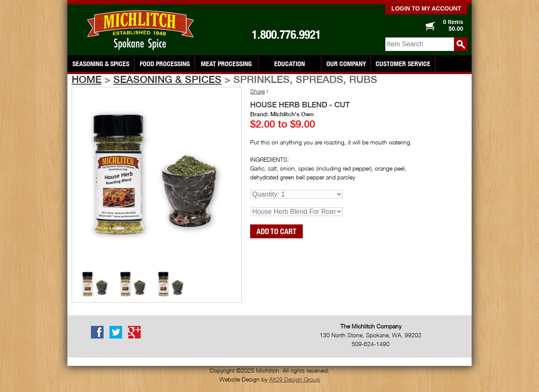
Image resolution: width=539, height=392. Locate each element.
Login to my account (426, 8)
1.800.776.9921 (286, 35)
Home (87, 79)
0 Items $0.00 (453, 25)
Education (290, 64)
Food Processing (165, 64)
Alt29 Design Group (295, 379)
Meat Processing (226, 64)
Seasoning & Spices (101, 64)
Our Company (346, 64)
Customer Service (403, 64)
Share (257, 91)
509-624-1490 (371, 344)
